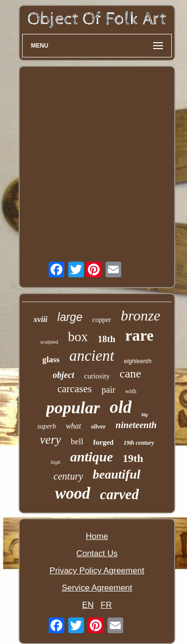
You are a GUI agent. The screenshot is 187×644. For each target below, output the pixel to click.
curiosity (97, 376)
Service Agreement (97, 588)
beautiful (117, 474)
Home (97, 536)
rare (139, 335)
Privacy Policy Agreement (97, 571)
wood (73, 493)
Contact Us (97, 553)
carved (120, 494)
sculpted (49, 342)
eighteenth (138, 361)
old (121, 407)
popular (73, 408)
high (55, 462)
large (70, 317)
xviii (40, 319)
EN (88, 605)
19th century (138, 443)
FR (106, 605)
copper (102, 320)
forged (104, 442)
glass (51, 360)
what (73, 426)
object (63, 375)
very (50, 440)
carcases (75, 389)
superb (47, 426)
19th (133, 458)
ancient (92, 356)
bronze (141, 315)
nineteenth (136, 425)
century (68, 476)
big (145, 415)
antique (92, 457)
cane (131, 374)
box (78, 337)
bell (77, 442)
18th (107, 339)
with (131, 391)
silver (98, 426)
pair (108, 390)
